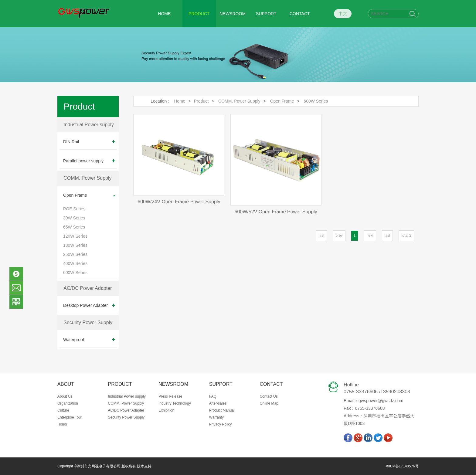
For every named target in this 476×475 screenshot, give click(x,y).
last (388, 236)
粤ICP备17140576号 (402, 466)
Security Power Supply (88, 322)
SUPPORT (266, 14)
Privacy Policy (221, 424)
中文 (343, 14)
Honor (62, 424)
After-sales (218, 403)
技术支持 (144, 466)
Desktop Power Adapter (89, 305)
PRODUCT (199, 14)
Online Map (269, 403)
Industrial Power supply (88, 125)
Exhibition (166, 410)
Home (180, 101)
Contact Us (269, 396)
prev (339, 236)
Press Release (170, 396)
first (321, 236)
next (370, 236)
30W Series (74, 218)
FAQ (213, 396)
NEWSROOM (233, 14)
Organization (68, 403)
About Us (65, 396)
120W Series (75, 236)
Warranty (216, 417)
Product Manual (222, 410)
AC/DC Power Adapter (88, 288)
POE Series (74, 209)
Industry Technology (175, 403)
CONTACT (300, 14)
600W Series (75, 273)
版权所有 (128, 466)
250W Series (75, 254)
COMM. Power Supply (87, 178)
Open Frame (89, 195)
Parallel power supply (89, 161)
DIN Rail (89, 142)
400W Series (75, 263)
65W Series (74, 227)
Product (201, 101)
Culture (63, 410)
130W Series (75, 245)
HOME (164, 14)
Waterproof (89, 340)
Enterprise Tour (70, 417)
